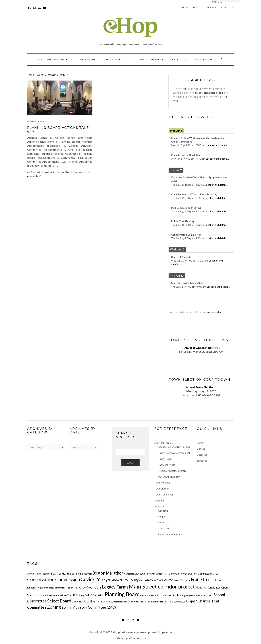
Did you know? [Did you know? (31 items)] (110, 580)
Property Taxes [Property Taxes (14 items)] (147, 595)
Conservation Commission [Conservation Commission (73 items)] (54, 579)
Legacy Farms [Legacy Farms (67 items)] (115, 587)
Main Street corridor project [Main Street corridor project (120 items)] (162, 586)
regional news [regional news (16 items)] (193, 595)
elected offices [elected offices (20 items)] (148, 580)
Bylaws (162, 522)
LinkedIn (40, 10)
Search (130, 463)
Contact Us (164, 528)
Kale (118, 638)
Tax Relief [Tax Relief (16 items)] (145, 602)
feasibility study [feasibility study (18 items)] (182, 580)
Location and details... (217, 145)
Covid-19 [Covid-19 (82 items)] (90, 579)
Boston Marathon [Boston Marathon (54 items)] (108, 573)
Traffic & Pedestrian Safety (172, 471)
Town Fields (164, 459)
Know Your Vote (167, 465)
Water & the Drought (169, 477)
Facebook (29, 10)
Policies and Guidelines (170, 534)
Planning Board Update (75, 172)
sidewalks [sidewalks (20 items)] (77, 601)
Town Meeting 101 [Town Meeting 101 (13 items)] (158, 602)
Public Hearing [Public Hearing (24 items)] (177, 595)
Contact (185, 8)
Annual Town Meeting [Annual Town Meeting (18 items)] (39, 574)
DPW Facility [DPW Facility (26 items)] (130, 580)
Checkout (212, 8)
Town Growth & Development (174, 453)
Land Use (61, 172)
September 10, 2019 (35, 121)
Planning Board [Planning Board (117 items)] (122, 594)
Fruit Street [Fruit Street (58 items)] (201, 579)
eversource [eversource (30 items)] (165, 580)
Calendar (179, 59)
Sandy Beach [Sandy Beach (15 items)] (207, 595)
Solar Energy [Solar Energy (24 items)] (91, 601)
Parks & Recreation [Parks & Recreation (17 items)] (94, 595)
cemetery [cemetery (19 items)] (145, 574)
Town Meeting (87, 59)
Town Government (150, 59)
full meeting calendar (209, 312)
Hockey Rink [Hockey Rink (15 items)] (72, 588)
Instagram (35, 10)
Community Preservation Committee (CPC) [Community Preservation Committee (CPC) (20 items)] (193, 574)
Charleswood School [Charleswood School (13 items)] (159, 574)
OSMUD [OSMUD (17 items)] (71, 595)
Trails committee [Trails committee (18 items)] (176, 602)
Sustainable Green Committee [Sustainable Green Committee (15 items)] (125, 602)
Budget (162, 517)
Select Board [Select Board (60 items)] (59, 601)
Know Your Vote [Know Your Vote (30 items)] (90, 587)
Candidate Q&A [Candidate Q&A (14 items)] (132, 574)
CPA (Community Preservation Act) (42, 172)
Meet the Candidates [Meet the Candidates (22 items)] (208, 587)
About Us (203, 59)
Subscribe (228, 8)
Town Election (117, 59)
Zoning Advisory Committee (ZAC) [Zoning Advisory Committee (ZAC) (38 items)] (89, 607)
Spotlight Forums (53, 59)
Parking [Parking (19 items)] (80, 595)
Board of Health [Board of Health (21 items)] (60, 574)
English (217, 2)
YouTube (45, 10)
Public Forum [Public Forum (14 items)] (161, 595)
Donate (198, 8)
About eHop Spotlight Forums (174, 447)
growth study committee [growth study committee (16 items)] (53, 588)
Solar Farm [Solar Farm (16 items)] (105, 602)
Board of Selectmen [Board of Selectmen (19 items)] (81, 574)
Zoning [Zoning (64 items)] (54, 607)
